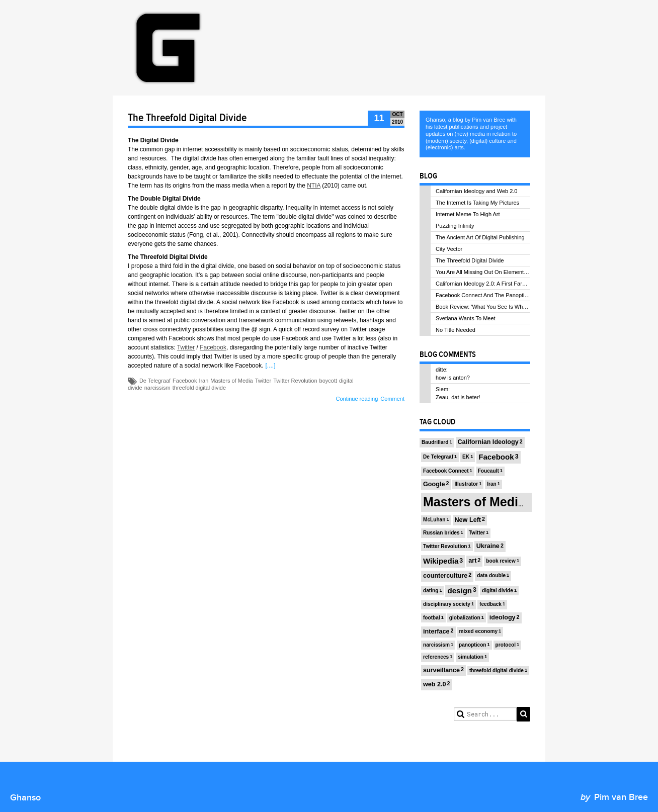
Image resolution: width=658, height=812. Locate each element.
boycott (328, 381)
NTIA (314, 186)
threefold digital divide (199, 388)
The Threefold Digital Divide (187, 118)
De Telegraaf (155, 381)
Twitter (186, 347)
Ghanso (25, 797)
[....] (270, 366)
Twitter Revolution (295, 381)
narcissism (157, 388)
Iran (203, 381)
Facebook (213, 347)
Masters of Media (231, 381)
